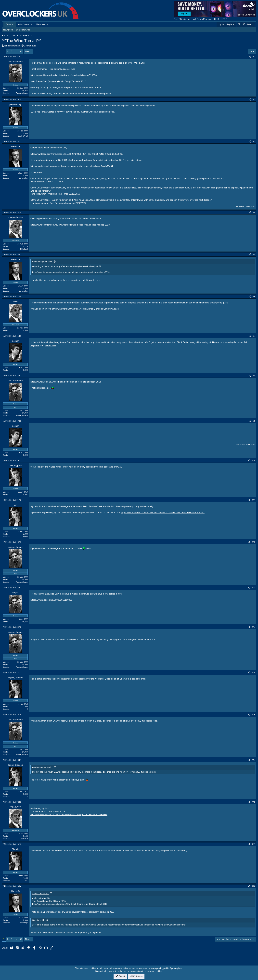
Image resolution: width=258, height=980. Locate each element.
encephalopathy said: (42, 262)
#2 (254, 99)
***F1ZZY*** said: (41, 893)
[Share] (250, 57)
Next (27, 51)
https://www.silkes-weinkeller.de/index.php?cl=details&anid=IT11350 (64, 75)
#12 (254, 542)
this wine (89, 303)
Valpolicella (76, 106)
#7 (254, 336)
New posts (8, 30)
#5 (254, 255)
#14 (254, 627)
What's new (24, 24)
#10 (254, 461)
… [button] (16, 51)
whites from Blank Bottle (177, 342)
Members (40, 24)
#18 (254, 802)
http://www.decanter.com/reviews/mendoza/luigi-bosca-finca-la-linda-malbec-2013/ (70, 225)
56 (21, 51)
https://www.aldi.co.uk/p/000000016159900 (51, 600)
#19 (254, 844)
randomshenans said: (42, 767)
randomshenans (12, 46)
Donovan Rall (241, 342)
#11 (254, 500)
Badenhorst (50, 345)
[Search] (248, 24)
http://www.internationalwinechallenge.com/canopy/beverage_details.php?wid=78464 (72, 166)
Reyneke (35, 345)
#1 (254, 57)
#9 (254, 421)
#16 (254, 715)
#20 (254, 886)
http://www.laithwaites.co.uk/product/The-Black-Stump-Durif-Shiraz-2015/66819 (69, 815)
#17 (254, 760)
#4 (254, 213)
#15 (254, 673)
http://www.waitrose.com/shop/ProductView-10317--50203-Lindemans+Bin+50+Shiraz (163, 512)
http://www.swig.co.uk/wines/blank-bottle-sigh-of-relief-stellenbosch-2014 (66, 382)
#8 (254, 376)
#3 (254, 142)
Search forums (23, 30)
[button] (32, 24)
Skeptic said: (38, 920)
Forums (10, 24)
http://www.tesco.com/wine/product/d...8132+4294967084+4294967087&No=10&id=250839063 (77, 154)
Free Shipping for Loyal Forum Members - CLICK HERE (200, 19)
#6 (254, 297)
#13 (254, 588)
